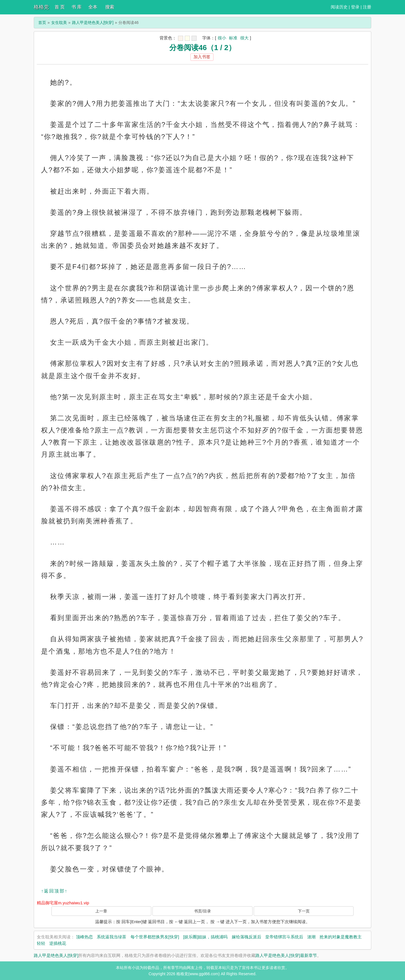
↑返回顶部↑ (54, 891)
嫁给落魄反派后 (247, 937)
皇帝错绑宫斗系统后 (284, 937)
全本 (93, 7)
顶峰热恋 (84, 937)
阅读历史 (339, 7)
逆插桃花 (58, 943)
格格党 (41, 7)
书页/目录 (202, 911)
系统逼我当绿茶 (112, 937)
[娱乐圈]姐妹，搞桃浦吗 (205, 937)
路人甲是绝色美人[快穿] (93, 23)
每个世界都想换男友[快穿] (155, 937)
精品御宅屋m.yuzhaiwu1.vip (63, 903)
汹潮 (311, 937)
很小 (222, 38)
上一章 (101, 911)
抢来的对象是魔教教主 (341, 937)
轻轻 (41, 943)
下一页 (304, 911)
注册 (367, 7)
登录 (355, 7)
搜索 (110, 7)
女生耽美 (59, 23)
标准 (233, 38)
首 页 (60, 7)
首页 (42, 23)
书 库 (76, 7)
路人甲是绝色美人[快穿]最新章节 (286, 955)
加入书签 (202, 57)
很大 (244, 38)
